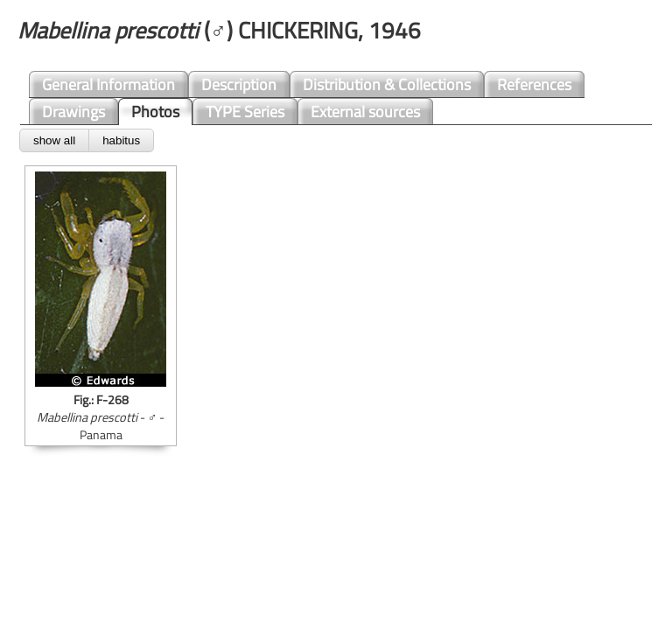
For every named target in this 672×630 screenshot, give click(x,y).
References (534, 84)
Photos (155, 112)
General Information (108, 84)
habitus (121, 140)
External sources (365, 112)
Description (239, 84)
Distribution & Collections (387, 84)
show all (54, 140)
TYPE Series (245, 112)
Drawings (73, 112)
